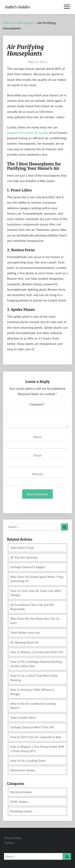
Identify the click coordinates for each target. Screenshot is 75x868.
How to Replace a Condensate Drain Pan (37, 652)
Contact (9, 842)
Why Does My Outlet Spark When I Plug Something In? (37, 579)
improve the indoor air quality (28, 133)
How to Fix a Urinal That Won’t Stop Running (34, 678)
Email (38, 455)
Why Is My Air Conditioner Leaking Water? (33, 706)
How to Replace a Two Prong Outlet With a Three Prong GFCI (37, 749)
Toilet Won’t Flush (22, 548)
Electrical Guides (21, 792)
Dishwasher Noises (23, 770)
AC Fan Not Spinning (24, 557)
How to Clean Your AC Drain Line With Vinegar (36, 593)
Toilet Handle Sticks (23, 718)
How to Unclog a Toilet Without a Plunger (32, 692)
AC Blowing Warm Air (24, 642)
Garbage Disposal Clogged (27, 567)
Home (7, 23)
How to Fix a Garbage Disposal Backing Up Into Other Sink (36, 664)
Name (38, 437)
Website (38, 474)
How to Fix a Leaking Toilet (28, 761)
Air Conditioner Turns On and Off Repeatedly (32, 607)
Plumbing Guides (21, 811)
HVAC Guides (25, 23)
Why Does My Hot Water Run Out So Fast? (35, 621)
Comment (38, 404)
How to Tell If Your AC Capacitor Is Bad (36, 737)
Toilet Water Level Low (25, 633)
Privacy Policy (13, 838)
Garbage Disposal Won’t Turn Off (32, 727)
